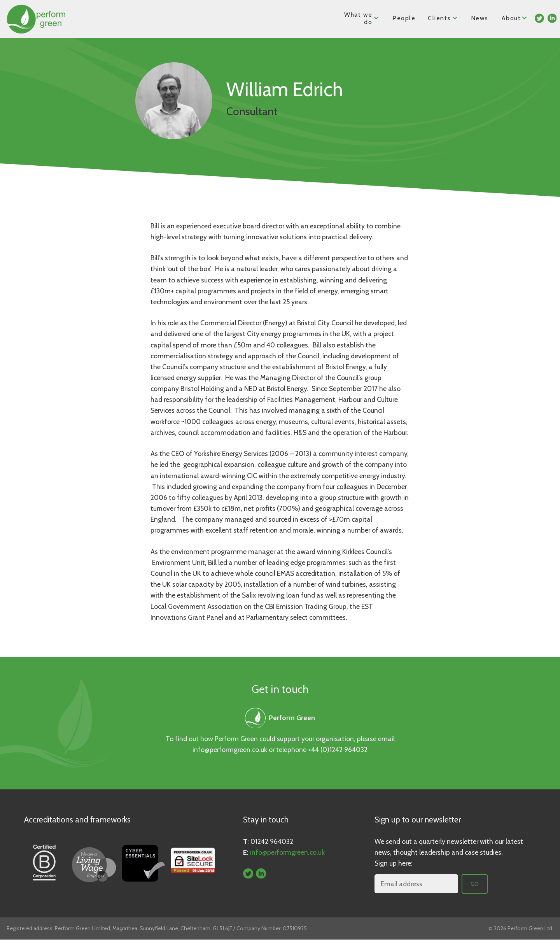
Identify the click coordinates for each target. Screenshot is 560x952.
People (404, 18)
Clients (443, 18)
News (479, 18)
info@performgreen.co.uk (230, 750)
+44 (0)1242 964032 (338, 750)
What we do (362, 18)
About (515, 18)
